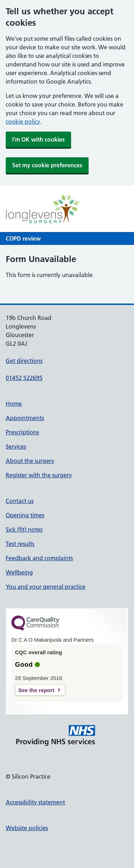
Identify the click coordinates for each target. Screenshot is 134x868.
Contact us (20, 501)
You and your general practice (46, 587)
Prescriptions (22, 432)
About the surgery (30, 461)
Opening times (25, 515)
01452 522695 (24, 378)
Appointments (25, 418)
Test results (20, 544)
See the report (36, 690)
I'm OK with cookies (38, 139)
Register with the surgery (39, 475)
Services (16, 447)
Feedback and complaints (39, 558)
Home (14, 404)
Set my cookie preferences (47, 165)
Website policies (27, 828)
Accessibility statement (35, 802)
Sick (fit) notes (24, 529)
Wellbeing (19, 572)
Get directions (24, 361)
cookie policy (23, 122)
